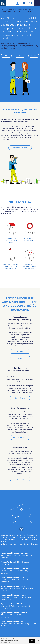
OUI (32, 641)
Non (38, 641)
